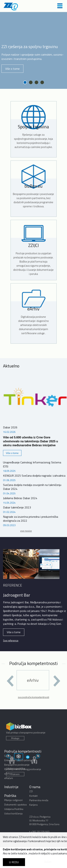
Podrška (10, 796)
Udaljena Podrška (14, 809)
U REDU (14, 862)
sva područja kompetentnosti (33, 697)
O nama (35, 787)
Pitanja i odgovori (13, 800)
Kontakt (33, 796)
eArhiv (8, 774)
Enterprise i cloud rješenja (18, 760)
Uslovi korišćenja (13, 813)
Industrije (11, 787)
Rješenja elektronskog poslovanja (23, 769)
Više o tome (12, 69)
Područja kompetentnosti (23, 751)
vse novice (26, 531)
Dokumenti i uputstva (15, 804)
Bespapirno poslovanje (17, 765)
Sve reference (11, 640)
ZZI (31, 791)
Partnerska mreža (39, 800)
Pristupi (15, 738)
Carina (8, 756)
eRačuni (9, 778)
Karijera (33, 805)
